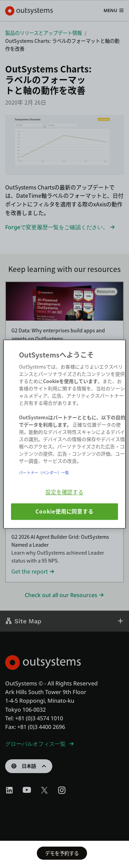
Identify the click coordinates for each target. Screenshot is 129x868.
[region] (64, 434)
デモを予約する (62, 853)
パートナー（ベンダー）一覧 (44, 472)
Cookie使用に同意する (64, 511)
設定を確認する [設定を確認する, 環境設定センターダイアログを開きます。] (64, 492)
